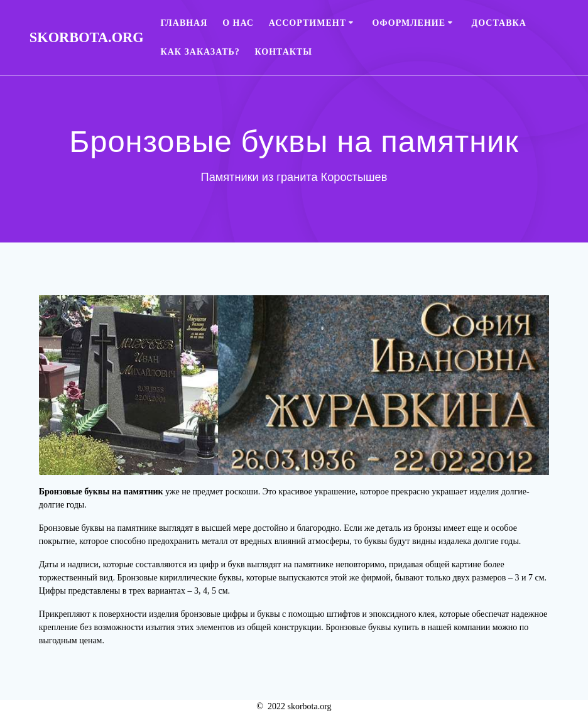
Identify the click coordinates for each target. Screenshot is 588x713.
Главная (184, 23)
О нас (238, 23)
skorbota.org (87, 38)
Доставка (499, 23)
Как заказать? (200, 52)
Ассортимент (308, 23)
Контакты (284, 52)
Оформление (409, 23)
